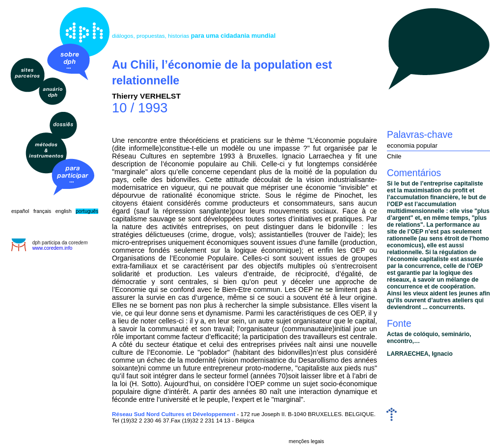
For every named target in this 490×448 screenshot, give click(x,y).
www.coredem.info (53, 248)
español (20, 211)
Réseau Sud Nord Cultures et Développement (174, 414)
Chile (394, 156)
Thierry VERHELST (146, 96)
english (64, 211)
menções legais (306, 441)
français (42, 211)
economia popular (412, 145)
